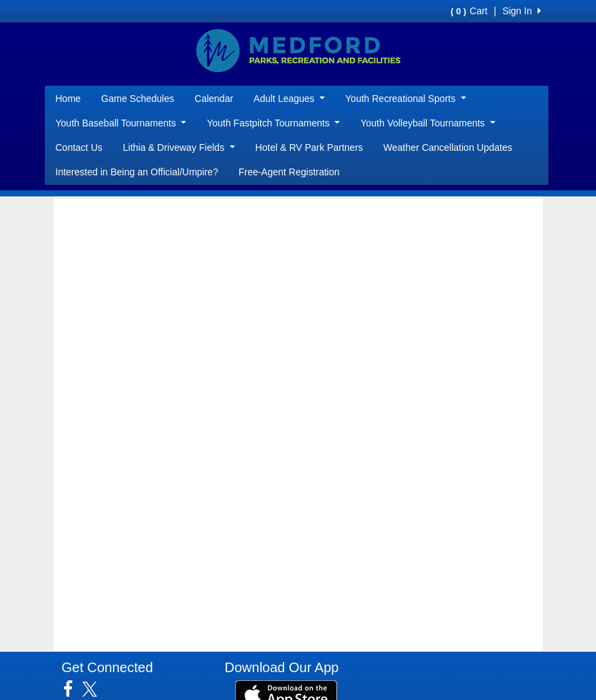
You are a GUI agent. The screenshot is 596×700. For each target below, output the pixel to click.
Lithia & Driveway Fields (179, 147)
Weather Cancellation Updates (448, 147)
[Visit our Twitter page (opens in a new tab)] (95, 689)
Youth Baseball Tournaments (121, 123)
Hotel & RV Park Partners (309, 147)
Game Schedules (138, 99)
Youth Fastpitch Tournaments (273, 123)
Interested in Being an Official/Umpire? (137, 172)
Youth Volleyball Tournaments (427, 123)
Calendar (214, 99)
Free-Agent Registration (289, 172)
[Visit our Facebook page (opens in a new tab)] (73, 689)
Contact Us (79, 147)
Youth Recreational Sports (406, 99)
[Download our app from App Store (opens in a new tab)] (286, 695)
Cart (469, 11)
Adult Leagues (289, 99)
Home (68, 99)
